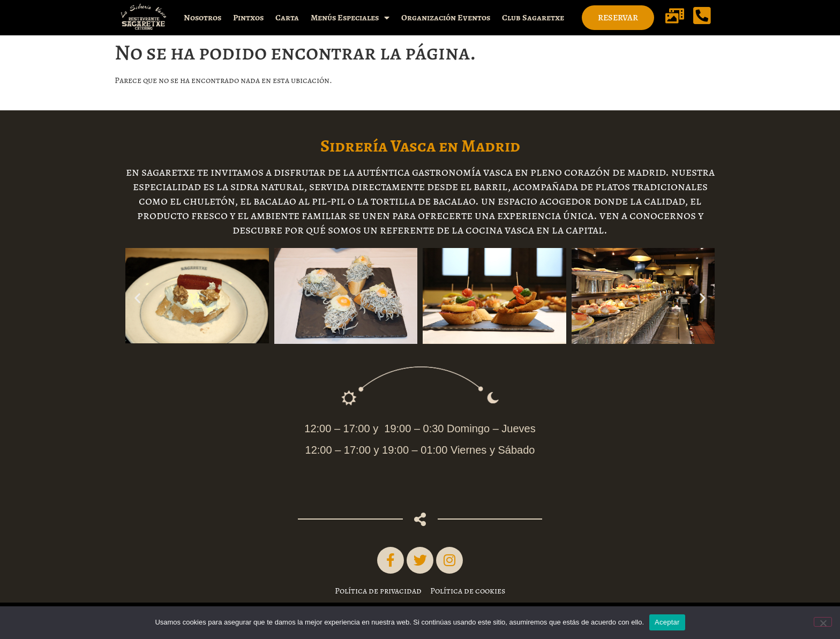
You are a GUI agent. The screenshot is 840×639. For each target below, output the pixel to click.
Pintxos (248, 18)
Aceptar (667, 622)
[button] (137, 298)
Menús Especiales (350, 18)
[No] (823, 622)
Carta (287, 18)
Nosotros (202, 18)
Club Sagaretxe (533, 18)
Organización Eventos (446, 18)
